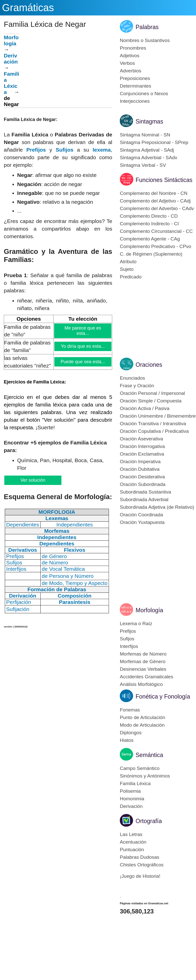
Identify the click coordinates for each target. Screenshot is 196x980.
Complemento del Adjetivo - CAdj (155, 201)
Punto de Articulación (143, 717)
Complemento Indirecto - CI (149, 224)
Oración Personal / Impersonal (152, 393)
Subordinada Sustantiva (145, 492)
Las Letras (131, 834)
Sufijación (18, 609)
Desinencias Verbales (143, 669)
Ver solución (33, 480)
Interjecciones (135, 101)
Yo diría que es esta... (83, 346)
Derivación (11, 59)
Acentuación (133, 842)
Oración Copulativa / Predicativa (154, 431)
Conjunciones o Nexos (144, 94)
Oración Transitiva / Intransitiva (153, 424)
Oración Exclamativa (142, 454)
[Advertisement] (66, 69)
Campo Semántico (140, 768)
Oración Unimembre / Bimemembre (158, 416)
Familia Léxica (135, 783)
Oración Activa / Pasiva (145, 408)
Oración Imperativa (140, 462)
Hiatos (127, 740)
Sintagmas (149, 121)
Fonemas (130, 710)
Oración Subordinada (143, 484)
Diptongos (131, 733)
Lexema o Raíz (136, 624)
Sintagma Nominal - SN (145, 135)
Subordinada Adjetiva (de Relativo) (157, 507)
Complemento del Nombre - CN (154, 193)
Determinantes (136, 86)
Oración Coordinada (141, 515)
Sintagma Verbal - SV (143, 165)
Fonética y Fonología (163, 697)
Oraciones (149, 365)
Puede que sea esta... (83, 362)
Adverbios (131, 71)
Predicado (131, 277)
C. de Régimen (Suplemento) (151, 254)
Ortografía (149, 821)
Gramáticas (28, 8)
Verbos (127, 63)
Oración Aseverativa (141, 439)
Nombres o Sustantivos (145, 40)
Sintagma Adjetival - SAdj (147, 150)
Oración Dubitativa (140, 469)
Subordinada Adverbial (144, 499)
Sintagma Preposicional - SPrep (154, 142)
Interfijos (129, 646)
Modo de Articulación (142, 725)
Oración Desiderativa (142, 477)
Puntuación (132, 850)
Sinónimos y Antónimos (145, 776)
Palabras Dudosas (140, 857)
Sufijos (64, 150)
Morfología (11, 40)
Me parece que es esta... (83, 331)
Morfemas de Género (143, 661)
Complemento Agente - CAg (150, 239)
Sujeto (127, 269)
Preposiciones (135, 78)
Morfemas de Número (143, 654)
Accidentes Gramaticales (146, 677)
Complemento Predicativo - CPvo (156, 246)
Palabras (147, 27)
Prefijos (36, 150)
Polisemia (130, 791)
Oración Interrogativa (142, 446)
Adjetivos (130, 56)
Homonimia (132, 799)
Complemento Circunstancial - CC (156, 231)
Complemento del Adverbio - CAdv (157, 208)
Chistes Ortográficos (142, 865)
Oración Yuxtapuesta (142, 522)
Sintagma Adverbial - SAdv (149, 158)
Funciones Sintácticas (164, 180)
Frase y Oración (137, 386)
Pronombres (133, 48)
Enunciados (132, 378)
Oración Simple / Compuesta (151, 401)
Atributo (128, 262)
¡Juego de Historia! (140, 876)
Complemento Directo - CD (149, 216)
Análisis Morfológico (141, 684)
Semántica (149, 755)
